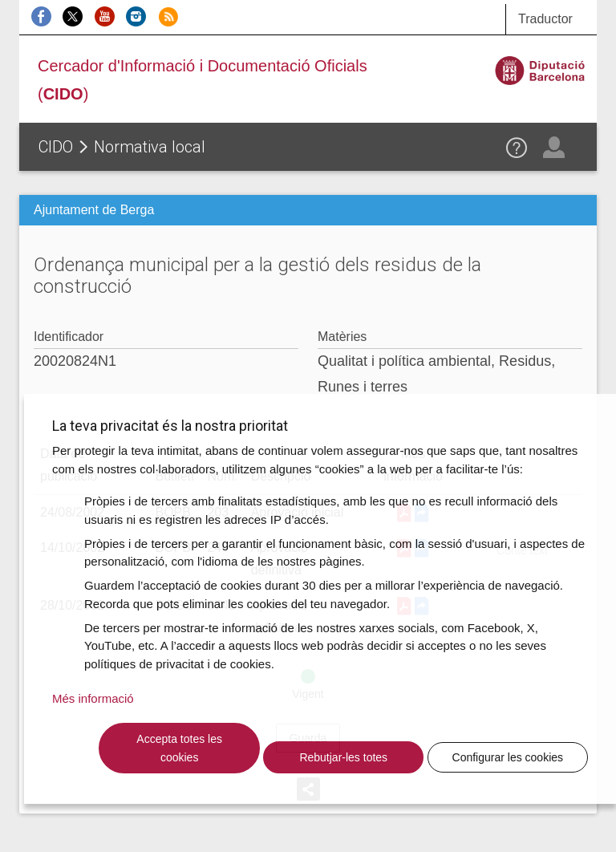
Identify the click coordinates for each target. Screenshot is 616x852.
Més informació (93, 698)
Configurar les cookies (508, 757)
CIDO (56, 147)
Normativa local (150, 147)
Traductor (545, 19)
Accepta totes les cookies (179, 748)
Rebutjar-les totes (343, 757)
